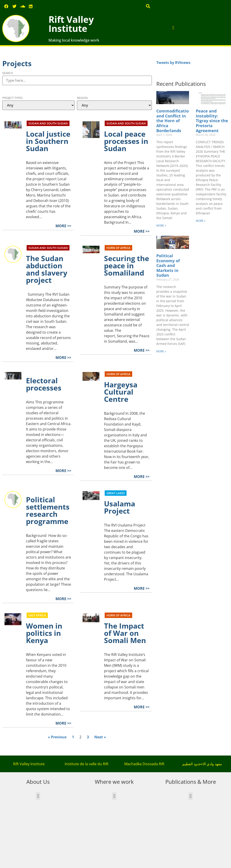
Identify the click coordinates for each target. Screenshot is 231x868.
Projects (17, 63)
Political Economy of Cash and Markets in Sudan (168, 265)
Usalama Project (120, 507)
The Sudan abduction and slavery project (47, 269)
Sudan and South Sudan (48, 123)
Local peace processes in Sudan (126, 141)
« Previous (57, 737)
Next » (100, 737)
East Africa (37, 615)
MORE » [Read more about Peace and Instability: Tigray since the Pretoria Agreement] (201, 221)
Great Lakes (116, 493)
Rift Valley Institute (71, 24)
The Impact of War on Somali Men (125, 633)
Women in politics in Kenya (44, 633)
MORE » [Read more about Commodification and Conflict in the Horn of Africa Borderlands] (161, 226)
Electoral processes (44, 384)
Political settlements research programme (48, 510)
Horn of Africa (118, 248)
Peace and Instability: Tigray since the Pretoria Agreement (212, 121)
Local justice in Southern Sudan (48, 141)
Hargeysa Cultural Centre (121, 392)
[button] (148, 6)
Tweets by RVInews (173, 63)
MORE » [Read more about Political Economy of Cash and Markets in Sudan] (161, 351)
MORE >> (63, 226)
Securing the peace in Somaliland (127, 266)
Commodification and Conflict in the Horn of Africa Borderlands (174, 121)
